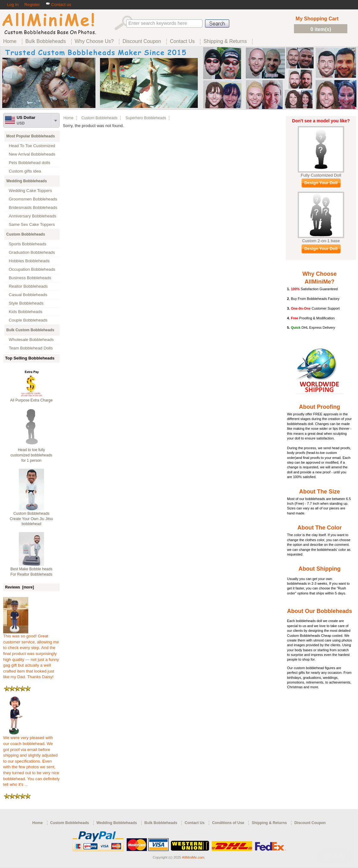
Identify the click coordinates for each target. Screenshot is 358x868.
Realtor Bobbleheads (28, 286)
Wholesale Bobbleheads (31, 340)
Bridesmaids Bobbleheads (33, 208)
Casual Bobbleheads (28, 295)
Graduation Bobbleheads (32, 252)
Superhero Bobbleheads (146, 118)
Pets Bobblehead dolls (30, 163)
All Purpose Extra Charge (31, 400)
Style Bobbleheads (26, 303)
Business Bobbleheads (30, 278)
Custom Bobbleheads (26, 234)
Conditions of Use (228, 823)
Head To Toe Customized (32, 146)
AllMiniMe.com (193, 857)
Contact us (58, 5)
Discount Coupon (310, 823)
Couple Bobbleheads (28, 320)
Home (68, 118)
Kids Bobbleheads (26, 312)
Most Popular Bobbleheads (31, 136)
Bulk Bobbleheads (161, 823)
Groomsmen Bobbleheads (33, 199)
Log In (13, 5)
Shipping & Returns (269, 823)
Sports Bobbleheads (27, 244)
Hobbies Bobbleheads (29, 261)
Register (32, 5)
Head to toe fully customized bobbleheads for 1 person (32, 455)
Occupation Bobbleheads (32, 269)
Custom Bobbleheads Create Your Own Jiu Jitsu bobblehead (31, 519)
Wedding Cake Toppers (30, 191)
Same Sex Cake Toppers (32, 224)
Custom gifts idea (25, 171)
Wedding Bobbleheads (27, 181)
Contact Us (195, 823)
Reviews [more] (19, 587)
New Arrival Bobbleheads (32, 154)
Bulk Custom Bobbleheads (30, 330)
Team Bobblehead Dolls (31, 348)
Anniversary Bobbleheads (33, 216)
